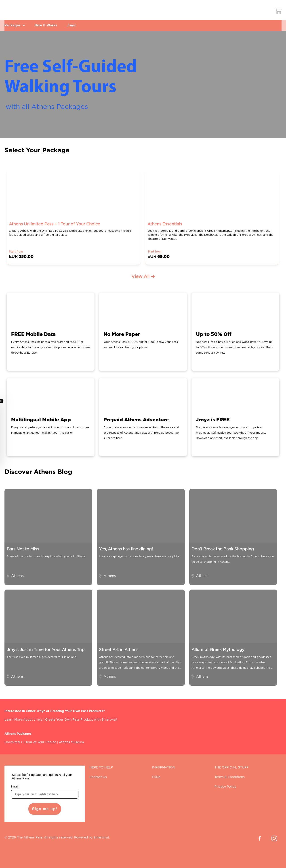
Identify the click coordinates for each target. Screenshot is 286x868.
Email (15, 786)
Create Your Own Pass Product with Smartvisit (81, 720)
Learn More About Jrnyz (23, 720)
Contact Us (98, 777)
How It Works (50, 25)
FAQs (156, 777)
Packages (16, 25)
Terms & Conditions (230, 777)
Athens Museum (71, 742)
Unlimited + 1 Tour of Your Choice (30, 742)
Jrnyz (79, 25)
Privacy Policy (225, 787)
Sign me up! (45, 809)
